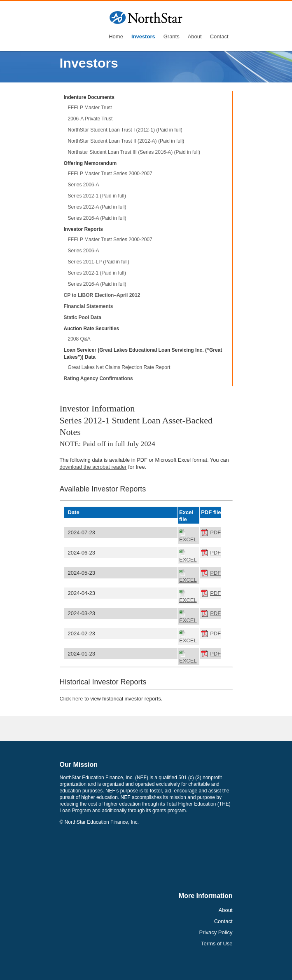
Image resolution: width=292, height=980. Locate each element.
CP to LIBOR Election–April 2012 (102, 295)
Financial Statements (89, 306)
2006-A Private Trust (90, 119)
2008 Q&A (79, 339)
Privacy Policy (216, 932)
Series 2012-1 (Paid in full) (97, 196)
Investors (143, 36)
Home (116, 36)
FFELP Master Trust (90, 108)
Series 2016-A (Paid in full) (97, 218)
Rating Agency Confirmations (98, 378)
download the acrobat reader (93, 467)
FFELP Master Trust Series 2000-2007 (110, 174)
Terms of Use (217, 944)
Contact (219, 36)
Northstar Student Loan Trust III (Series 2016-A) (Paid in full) (134, 152)
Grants (172, 36)
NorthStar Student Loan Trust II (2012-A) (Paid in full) (126, 141)
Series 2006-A (84, 185)
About (195, 36)
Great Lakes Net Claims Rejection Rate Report (119, 367)
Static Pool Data (83, 317)
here (78, 699)
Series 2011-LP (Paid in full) (99, 262)
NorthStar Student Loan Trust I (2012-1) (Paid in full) (125, 130)
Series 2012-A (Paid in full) (97, 207)
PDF (215, 532)
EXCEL (188, 539)
